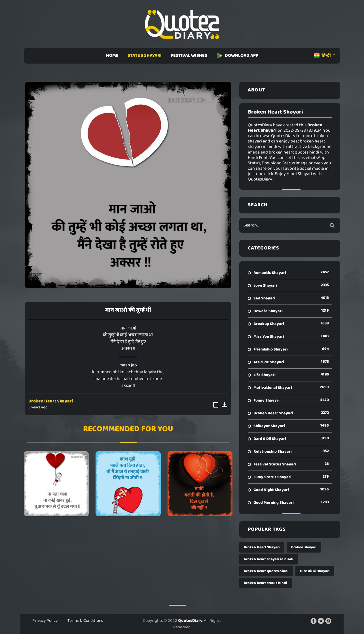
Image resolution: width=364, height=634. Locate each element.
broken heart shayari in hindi (269, 559)
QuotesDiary (190, 621)
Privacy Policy (45, 621)
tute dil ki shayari (315, 571)
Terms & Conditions (85, 621)
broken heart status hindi (265, 583)
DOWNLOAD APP (237, 55)
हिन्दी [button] (323, 55)
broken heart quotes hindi (266, 571)
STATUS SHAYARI (145, 55)
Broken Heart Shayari (51, 401)
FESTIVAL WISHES (189, 55)
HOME (112, 55)
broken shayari (304, 547)
